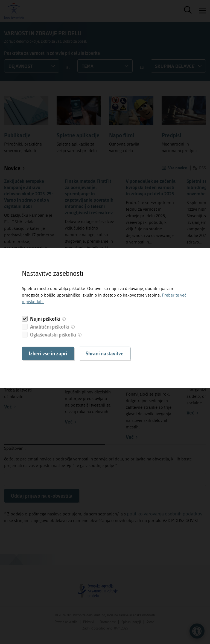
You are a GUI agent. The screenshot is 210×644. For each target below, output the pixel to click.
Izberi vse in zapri (48, 353)
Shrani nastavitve (105, 353)
